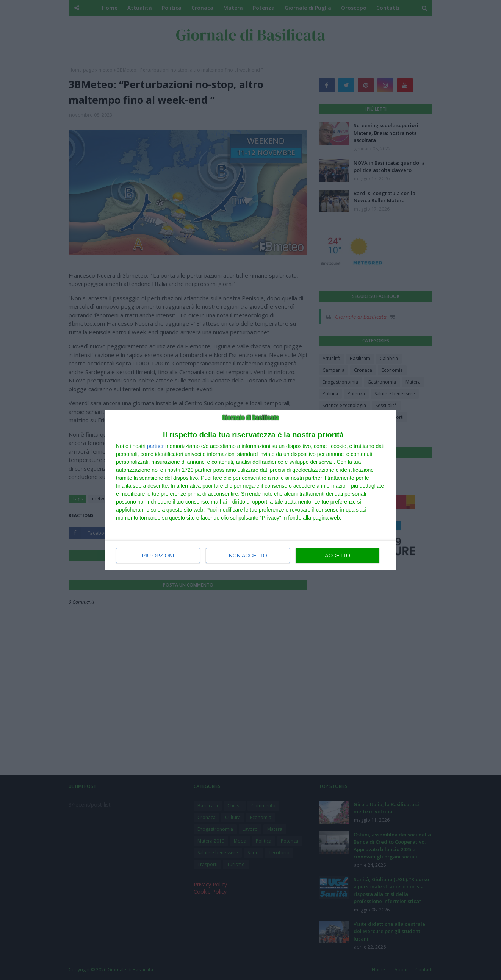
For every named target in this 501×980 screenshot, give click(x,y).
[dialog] (250, 490)
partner (155, 446)
